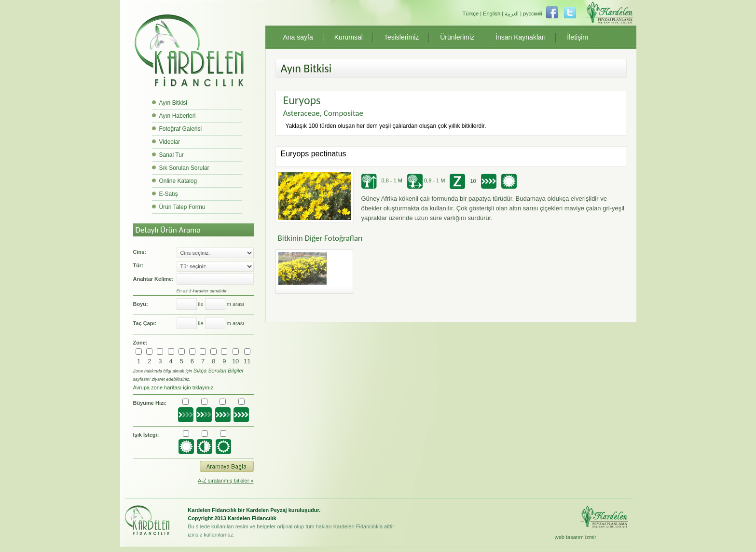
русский (532, 14)
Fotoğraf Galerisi (181, 129)
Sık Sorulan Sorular (184, 168)
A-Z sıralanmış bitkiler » (226, 481)
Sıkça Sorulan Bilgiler (219, 371)
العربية (512, 14)
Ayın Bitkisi (173, 103)
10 (235, 361)
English (492, 14)
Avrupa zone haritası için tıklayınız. (174, 387)
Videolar (170, 142)
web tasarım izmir (576, 537)
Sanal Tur (172, 155)
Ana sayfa (298, 37)
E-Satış (169, 194)
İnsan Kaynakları (521, 37)
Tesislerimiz (401, 37)
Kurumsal (349, 37)
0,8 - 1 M (382, 180)
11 (247, 361)
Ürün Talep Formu (182, 207)
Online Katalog (178, 181)
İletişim (577, 37)
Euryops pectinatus (314, 154)
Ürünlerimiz (457, 37)
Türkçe (471, 14)
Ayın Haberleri (178, 116)
